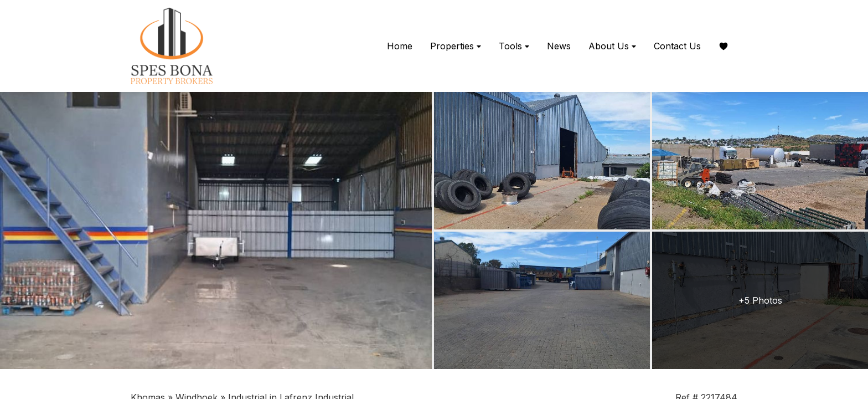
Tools (514, 46)
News (559, 46)
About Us (612, 46)
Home (400, 46)
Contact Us (677, 46)
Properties (456, 46)
